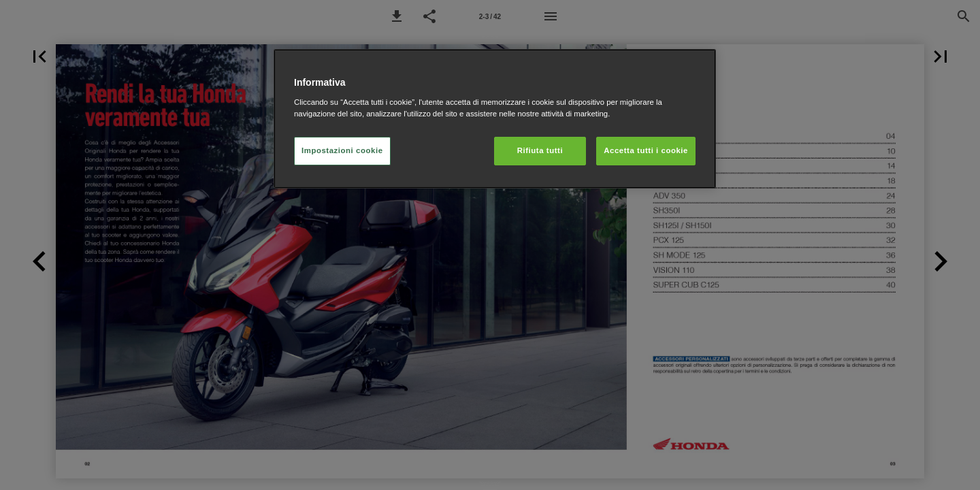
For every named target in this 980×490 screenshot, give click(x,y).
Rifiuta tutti (540, 150)
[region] (495, 119)
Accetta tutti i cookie (646, 150)
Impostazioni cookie (342, 150)
